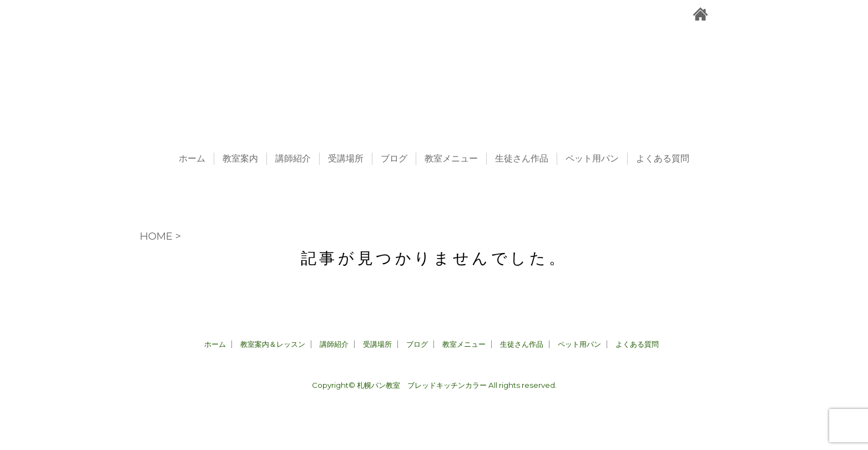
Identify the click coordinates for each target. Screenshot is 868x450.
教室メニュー (451, 159)
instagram (748, 14)
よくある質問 (663, 159)
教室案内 (240, 159)
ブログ (394, 159)
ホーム (192, 159)
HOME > (160, 236)
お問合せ (724, 14)
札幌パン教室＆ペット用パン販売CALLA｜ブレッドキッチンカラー (434, 72)
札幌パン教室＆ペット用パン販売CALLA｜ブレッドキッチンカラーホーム (700, 14)
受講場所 (346, 159)
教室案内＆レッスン (273, 344)
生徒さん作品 (522, 159)
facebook (770, 14)
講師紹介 (293, 159)
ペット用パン (592, 159)
